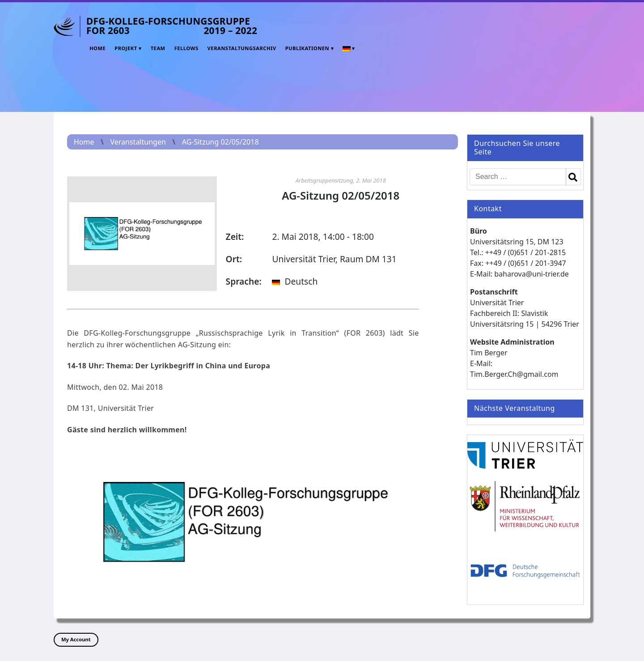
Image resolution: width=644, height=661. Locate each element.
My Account (76, 639)
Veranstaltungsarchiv (242, 48)
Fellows (186, 48)
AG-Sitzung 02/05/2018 (220, 142)
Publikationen (307, 48)
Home (97, 48)
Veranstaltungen (138, 142)
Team (158, 48)
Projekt (126, 48)
